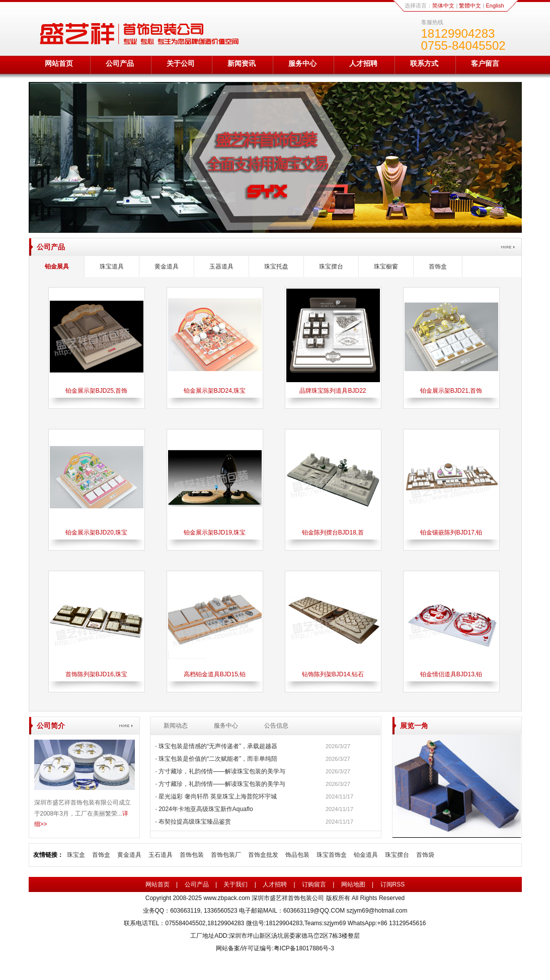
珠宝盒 (76, 855)
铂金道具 (366, 855)
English (495, 6)
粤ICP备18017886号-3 (304, 948)
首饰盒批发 (263, 855)
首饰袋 (425, 855)
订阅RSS (393, 884)
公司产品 (120, 63)
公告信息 (276, 726)
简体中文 (443, 6)
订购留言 (314, 884)
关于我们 (235, 884)
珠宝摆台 (331, 266)
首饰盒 (438, 266)
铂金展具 (57, 266)
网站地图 (353, 884)
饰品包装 (297, 855)
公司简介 (51, 726)
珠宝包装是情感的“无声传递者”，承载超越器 (218, 746)
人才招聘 (363, 63)
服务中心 (302, 63)
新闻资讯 (242, 63)
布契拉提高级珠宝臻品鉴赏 (195, 822)
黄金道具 (167, 266)
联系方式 (424, 63)
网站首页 (59, 63)
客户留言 (485, 63)
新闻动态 (176, 726)
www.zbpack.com (227, 898)
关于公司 (181, 63)
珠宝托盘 (276, 266)
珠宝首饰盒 (332, 855)
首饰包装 (192, 855)
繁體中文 (470, 6)
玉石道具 (161, 855)
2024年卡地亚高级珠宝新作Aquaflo (206, 809)
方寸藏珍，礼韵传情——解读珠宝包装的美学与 (222, 771)
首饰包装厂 (226, 855)
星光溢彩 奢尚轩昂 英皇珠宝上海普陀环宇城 (218, 796)
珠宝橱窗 (386, 266)
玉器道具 (221, 266)
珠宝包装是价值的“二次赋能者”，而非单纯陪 (218, 759)
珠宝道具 (112, 266)
